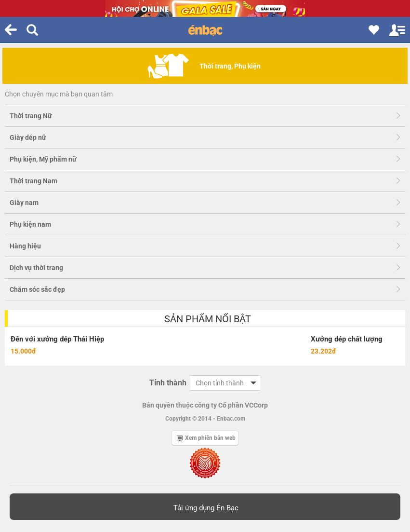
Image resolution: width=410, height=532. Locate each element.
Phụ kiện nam (30, 224)
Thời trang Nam (33, 181)
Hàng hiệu (25, 246)
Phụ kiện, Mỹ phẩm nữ (43, 159)
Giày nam (24, 203)
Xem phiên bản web (206, 438)
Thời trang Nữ (31, 116)
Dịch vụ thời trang (36, 268)
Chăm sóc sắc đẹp (37, 289)
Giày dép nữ (28, 137)
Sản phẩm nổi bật (208, 319)
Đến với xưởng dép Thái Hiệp (57, 339)
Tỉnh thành (168, 383)
